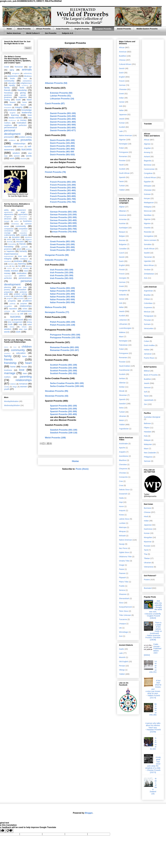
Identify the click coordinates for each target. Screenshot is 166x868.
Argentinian (148, 291)
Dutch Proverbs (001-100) (62, 140)
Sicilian (122, 387)
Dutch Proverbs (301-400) (62, 149)
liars (13, 266)
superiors (7, 320)
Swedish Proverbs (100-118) (64, 433)
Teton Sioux (124, 611)
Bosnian (122, 240)
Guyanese (148, 307)
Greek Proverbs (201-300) (62, 247)
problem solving (25, 137)
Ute (120, 628)
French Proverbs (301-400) (63, 190)
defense (19, 240)
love (30, 115)
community (9, 81)
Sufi (145, 392)
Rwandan (148, 232)
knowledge (27, 110)
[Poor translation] (9, 831)
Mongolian (148, 537)
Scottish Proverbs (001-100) (64, 365)
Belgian (122, 236)
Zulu (146, 278)
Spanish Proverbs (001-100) (63, 406)
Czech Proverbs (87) (55, 103)
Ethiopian (148, 186)
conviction (24, 231)
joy (31, 107)
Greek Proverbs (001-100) (62, 242)
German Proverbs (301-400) (63, 220)
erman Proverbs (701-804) (64, 232)
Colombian (148, 303)
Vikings (122, 670)
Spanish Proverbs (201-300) (63, 411)
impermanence (11, 254)
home (24, 102)
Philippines (148, 457)
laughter (13, 113)
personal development (12, 132)
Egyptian (147, 182)
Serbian (122, 378)
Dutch (121, 73)
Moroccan (148, 211)
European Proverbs (103, 29)
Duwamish (123, 494)
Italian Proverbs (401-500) (62, 299)
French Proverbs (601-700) (63, 199)
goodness (8, 95)
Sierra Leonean (150, 240)
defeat (9, 240)
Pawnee (122, 573)
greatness (8, 97)
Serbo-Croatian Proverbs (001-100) (67, 383)
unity (20, 324)
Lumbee (122, 523)
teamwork (18, 320)
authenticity (28, 73)
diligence (28, 240)
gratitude (25, 247)
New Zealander (150, 453)
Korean (122, 123)
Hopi (121, 502)
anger (23, 212)
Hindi (146, 516)
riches (25, 309)
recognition (8, 306)
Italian (121, 110)
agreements (8, 212)
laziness (11, 264)
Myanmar (148, 542)
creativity (24, 235)
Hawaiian (148, 432)
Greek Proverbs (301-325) (62, 250)
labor (30, 261)
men (30, 118)
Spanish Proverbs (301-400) (63, 414)
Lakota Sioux (124, 519)
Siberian (122, 383)
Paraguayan (149, 316)
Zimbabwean (149, 274)
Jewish (122, 119)
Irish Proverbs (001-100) (62, 270)
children (27, 347)
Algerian (147, 144)
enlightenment (26, 83)
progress (10, 299)
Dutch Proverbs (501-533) (62, 155)
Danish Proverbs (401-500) (63, 125)
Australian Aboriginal (152, 417)
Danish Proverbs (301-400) (63, 122)
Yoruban (147, 270)
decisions (28, 237)
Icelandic (123, 295)
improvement (9, 256)
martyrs (10, 268)
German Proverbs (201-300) (63, 217)
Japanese (123, 115)
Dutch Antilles (149, 345)
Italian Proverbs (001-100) (62, 288)
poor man (22, 287)
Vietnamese (149, 567)
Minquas (122, 531)
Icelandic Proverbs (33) (56, 260)
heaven (13, 102)
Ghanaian (123, 89)
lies (20, 266)
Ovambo (147, 228)
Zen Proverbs (51, 33)
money (23, 120)
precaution (9, 137)
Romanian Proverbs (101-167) (64, 350)
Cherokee (123, 465)
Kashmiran (148, 529)
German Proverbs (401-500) (63, 223)
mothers (7, 123)
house (24, 367)
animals (27, 70)
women (17, 156)
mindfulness (12, 120)
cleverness (15, 224)
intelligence (24, 259)
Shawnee (123, 594)
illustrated (148, 588)
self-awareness (24, 311)
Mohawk (122, 536)
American (123, 52)
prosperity (12, 301)
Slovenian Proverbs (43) (57, 396)
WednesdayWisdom (12, 405)
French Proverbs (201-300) (63, 188)
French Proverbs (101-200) (63, 185)
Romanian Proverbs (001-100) (64, 347)
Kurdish (122, 127)
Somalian (148, 244)
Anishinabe (123, 444)
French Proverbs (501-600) (63, 196)
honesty (8, 105)
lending (6, 266)
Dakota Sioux (124, 490)
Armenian (123, 219)
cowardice (23, 233)
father (25, 356)
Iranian (122, 102)
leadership (27, 113)
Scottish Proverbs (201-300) (64, 371)
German (122, 85)
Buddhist (122, 56)
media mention (16, 118)
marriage (10, 373)
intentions (8, 261)
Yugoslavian (124, 429)
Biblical (147, 371)
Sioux (121, 603)
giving (23, 93)
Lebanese (123, 320)
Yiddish (122, 190)
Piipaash (122, 578)
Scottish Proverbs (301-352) (64, 373)
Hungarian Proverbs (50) (57, 255)
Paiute (122, 569)
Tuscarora (123, 619)
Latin (121, 131)
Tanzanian (148, 257)
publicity (13, 304)
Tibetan (147, 558)
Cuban (147, 341)
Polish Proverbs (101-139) (63, 325)
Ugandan (148, 261)
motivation (21, 123)
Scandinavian (124, 370)
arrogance (16, 73)
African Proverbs (43, 29)
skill (22, 314)
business (27, 221)
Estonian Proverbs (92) (61, 93)
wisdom (16, 153)
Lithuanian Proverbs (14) (62, 99)
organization (8, 276)
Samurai (147, 388)
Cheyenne (123, 469)
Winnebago (124, 632)
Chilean (147, 299)
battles (17, 221)
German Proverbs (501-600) (63, 226)
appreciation (23, 214)
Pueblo (122, 586)
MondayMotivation (11, 401)
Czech (122, 253)
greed (19, 249)
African (122, 47)
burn (25, 79)
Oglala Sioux (124, 552)
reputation (8, 146)
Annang (147, 152)
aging (12, 70)
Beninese (148, 165)
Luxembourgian (125, 328)
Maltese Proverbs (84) (55, 307)
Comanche (123, 477)
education (12, 83)
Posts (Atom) (82, 469)
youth (7, 389)
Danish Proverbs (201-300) (63, 119)
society (7, 387)
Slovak (122, 391)
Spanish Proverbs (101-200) (63, 409)
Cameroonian (149, 169)
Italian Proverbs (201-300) (62, 294)
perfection (23, 125)
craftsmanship (10, 235)
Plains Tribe (124, 582)
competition (23, 229)
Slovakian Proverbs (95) (57, 391)
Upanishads (149, 400)
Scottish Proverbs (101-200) (64, 368)
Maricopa (123, 527)
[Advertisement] (153, 79)
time (30, 320)
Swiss (121, 408)
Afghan (122, 207)
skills (30, 314)
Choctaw (122, 473)
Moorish (122, 657)
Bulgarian (123, 244)
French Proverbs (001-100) (63, 182)
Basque (122, 232)
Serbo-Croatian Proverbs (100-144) (67, 386)
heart (29, 100)
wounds (23, 159)
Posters (147, 580)
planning (7, 287)
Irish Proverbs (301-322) (62, 278)
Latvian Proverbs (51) (60, 96)
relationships (19, 144)
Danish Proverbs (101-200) (63, 116)
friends (7, 90)
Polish (121, 148)
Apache (122, 448)
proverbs (26, 140)
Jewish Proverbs (124, 29)
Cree (121, 481)
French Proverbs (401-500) (63, 193)
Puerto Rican (149, 358)
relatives (13, 384)
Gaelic (122, 649)
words (29, 156)
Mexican (147, 312)
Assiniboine (124, 456)
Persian (122, 666)
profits (29, 296)
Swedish (122, 404)
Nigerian (122, 140)
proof (30, 299)
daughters (7, 353)
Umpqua (122, 624)
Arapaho (122, 452)
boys (15, 347)
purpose (24, 304)
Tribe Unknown (125, 615)
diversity (10, 242)
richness (7, 311)
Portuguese (124, 152)
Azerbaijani (123, 228)
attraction (8, 219)
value (30, 324)
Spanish (122, 177)
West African (149, 265)
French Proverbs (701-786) (63, 202)
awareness (13, 76)
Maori (121, 337)
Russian (122, 160)
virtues (24, 327)
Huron (121, 506)
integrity (19, 107)
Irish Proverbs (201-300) (62, 275)
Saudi (121, 165)
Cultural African (125, 64)
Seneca (122, 590)
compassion (9, 229)
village (15, 387)
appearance (9, 214)
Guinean (147, 194)
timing (29, 322)
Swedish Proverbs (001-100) (64, 430)
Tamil (146, 550)
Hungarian (123, 290)
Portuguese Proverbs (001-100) (65, 335)
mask (17, 268)
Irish (121, 106)
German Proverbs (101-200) (63, 215)
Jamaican (148, 354)
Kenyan (147, 198)
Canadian (123, 249)
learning (15, 115)
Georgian (123, 278)
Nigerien (147, 223)
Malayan (147, 440)
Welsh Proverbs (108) (55, 438)
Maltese (122, 332)
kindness (12, 110)
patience (22, 276)
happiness (23, 97)
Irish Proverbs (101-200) (62, 273)
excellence (25, 85)
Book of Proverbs (151, 375)
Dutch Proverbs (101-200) (62, 143)
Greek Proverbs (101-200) (62, 244)
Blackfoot (123, 460)
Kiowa (121, 515)
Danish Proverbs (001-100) (63, 113)
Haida (121, 498)
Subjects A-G (67, 33)
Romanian (19, 67)
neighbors (8, 125)
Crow (121, 485)
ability (6, 210)
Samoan (147, 461)
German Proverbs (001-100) (63, 212)
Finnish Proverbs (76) (55, 172)
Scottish (122, 169)
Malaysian (148, 444)
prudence (27, 301)
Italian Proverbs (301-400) (62, 297)
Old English (124, 662)
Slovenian (123, 395)
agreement (22, 210)
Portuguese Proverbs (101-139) (65, 338)
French (122, 81)
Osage (122, 565)
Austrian (122, 223)
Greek (7, 67)
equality (12, 85)
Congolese (148, 173)
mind (26, 271)
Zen (145, 404)
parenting (26, 377)
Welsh (121, 420)
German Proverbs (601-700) (63, 229)
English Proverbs (82, 29)
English (122, 77)
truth (10, 324)
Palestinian (123, 345)
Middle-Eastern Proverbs (147, 29)
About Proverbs (24, 29)
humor (23, 105)
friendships (8, 93)
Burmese (147, 508)
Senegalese (149, 236)
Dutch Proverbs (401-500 (62, 152)
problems (12, 140)
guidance (29, 249)
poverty (7, 290)
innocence (8, 108)
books (12, 78)
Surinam (147, 324)
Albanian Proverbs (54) (56, 83)
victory (12, 327)
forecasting (12, 244)
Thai (146, 554)
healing (7, 100)
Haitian (147, 350)
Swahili (147, 253)
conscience (27, 81)
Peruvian (147, 320)
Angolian (147, 148)
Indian (121, 98)
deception (16, 237)
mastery (26, 268)
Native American (14, 33)
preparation (9, 292)
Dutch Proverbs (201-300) (62, 146)
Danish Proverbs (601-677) (63, 130)
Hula (146, 436)
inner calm (23, 256)
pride (6, 294)
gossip (23, 95)
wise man (23, 329)
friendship (22, 90)
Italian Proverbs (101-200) (62, 291)
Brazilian (147, 295)
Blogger (89, 813)
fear (30, 242)
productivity (18, 296)
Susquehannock (125, 607)
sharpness (13, 314)
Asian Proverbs (63, 29)
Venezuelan (149, 328)
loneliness (8, 370)
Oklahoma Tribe (125, 557)
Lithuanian (123, 324)
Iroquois (122, 510)
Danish (122, 68)
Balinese (147, 423)
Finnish (122, 270)
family (7, 88)
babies (6, 347)
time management (15, 322)
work (12, 158)
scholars (20, 147)
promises (20, 299)
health (18, 100)
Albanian (123, 211)
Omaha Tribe (124, 561)
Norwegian (123, 144)
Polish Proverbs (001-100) (63, 322)
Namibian (148, 215)
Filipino (147, 428)
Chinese (122, 60)
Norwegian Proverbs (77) (57, 312)
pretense (23, 292)
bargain (7, 221)
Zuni (121, 636)
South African (124, 173)
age (30, 67)
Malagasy (148, 207)
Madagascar (149, 203)
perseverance (11, 127)
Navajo (122, 544)
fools (22, 88)
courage (7, 233)
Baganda (147, 161)
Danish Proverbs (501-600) (63, 128)
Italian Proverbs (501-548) (62, 302)
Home (9, 29)
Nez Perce (123, 548)
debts (6, 237)
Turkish (122, 186)
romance (23, 384)
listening (29, 266)
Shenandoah (124, 598)
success (26, 149)
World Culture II (33, 33)
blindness (28, 76)
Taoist (121, 181)
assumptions (23, 217)
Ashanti (147, 157)
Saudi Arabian (125, 366)
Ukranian (123, 416)
